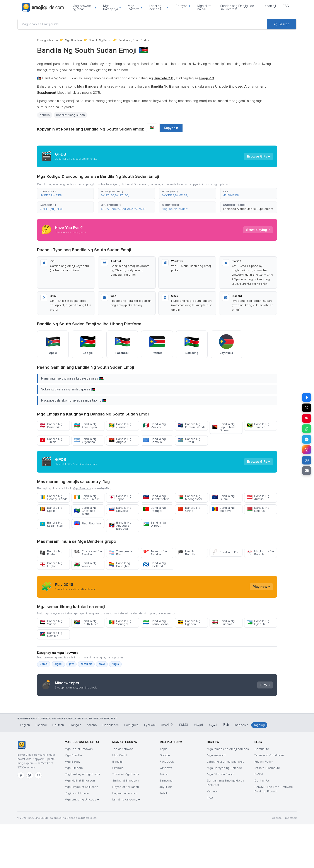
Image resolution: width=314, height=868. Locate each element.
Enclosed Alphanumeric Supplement (248, 209)
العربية (213, 769)
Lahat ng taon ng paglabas (225, 805)
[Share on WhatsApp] (307, 429)
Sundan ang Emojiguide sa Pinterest (237, 8)
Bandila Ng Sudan (51, 623)
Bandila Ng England (51, 565)
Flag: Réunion (87, 523)
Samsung (166, 824)
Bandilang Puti (226, 552)
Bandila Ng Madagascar (190, 498)
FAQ (286, 6)
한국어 (198, 769)
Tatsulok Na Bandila (155, 553)
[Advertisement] (157, 734)
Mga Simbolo (74, 811)
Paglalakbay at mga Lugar (82, 818)
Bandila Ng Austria (258, 498)
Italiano (92, 769)
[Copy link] (307, 460)
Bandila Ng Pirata (51, 553)
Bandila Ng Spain (51, 509)
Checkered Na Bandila (88, 553)
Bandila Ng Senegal (120, 623)
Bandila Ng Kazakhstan (51, 524)
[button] (65, 194)
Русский (150, 769)
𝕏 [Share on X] (307, 408)
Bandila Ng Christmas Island (85, 511)
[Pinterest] (38, 819)
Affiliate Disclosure (267, 811)
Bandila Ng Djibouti (154, 524)
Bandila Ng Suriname (223, 623)
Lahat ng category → (126, 843)
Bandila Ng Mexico (154, 426)
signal (58, 664)
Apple (164, 793)
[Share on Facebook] (307, 397)
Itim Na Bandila (186, 553)
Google (165, 799)
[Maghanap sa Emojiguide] (142, 24)
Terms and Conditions (269, 799)
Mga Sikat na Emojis (221, 818)
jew (71, 664)
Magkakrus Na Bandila (260, 553)
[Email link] (307, 471)
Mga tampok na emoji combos (228, 793)
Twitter (164, 818)
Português (131, 769)
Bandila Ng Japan (120, 498)
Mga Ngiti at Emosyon (80, 824)
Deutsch (58, 769)
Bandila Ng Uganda (189, 623)
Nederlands (111, 769)
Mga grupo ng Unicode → (82, 843)
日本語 (184, 769)
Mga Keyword (216, 799)
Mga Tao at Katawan (79, 793)
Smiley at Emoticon (125, 824)
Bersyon (183, 6)
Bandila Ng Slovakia (120, 509)
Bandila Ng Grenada (120, 426)
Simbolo (118, 811)
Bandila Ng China (189, 509)
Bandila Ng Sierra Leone (156, 623)
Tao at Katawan (123, 793)
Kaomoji (270, 6)
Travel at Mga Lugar (126, 818)
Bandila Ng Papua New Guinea (224, 427)
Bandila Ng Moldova (223, 509)
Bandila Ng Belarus (258, 509)
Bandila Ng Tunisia (51, 440)
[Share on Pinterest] (307, 418)
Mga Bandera (73, 40)
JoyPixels (166, 830)
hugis (115, 664)
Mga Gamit (120, 799)
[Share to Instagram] (307, 450)
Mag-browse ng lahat (84, 8)
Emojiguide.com (47, 40)
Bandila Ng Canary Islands (53, 498)
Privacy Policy (264, 805)
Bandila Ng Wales (85, 565)
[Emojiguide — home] (43, 8)
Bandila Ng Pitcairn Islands (191, 426)
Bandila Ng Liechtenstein (156, 498)
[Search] (282, 24)
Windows (166, 811)
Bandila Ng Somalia (154, 440)
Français (75, 769)
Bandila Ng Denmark (51, 426)
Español (41, 769)
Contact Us (262, 824)
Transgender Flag (121, 553)
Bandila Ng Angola (120, 440)
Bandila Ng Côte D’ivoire (87, 498)
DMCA (259, 818)
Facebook (167, 805)
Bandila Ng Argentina (85, 440)
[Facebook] (21, 819)
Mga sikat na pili (204, 8)
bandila (45, 115)
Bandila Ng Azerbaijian (85, 426)
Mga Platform (135, 8)
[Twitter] (30, 819)
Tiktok (164, 837)
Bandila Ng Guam (223, 498)
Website (277, 862)
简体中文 (167, 769)
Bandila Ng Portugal (154, 509)
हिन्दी (226, 769)
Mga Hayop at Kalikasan (81, 830)
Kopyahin (171, 128)
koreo (44, 664)
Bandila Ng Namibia (51, 634)
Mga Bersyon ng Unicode (224, 811)
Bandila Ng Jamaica (258, 426)
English (25, 769)
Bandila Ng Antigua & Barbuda (120, 526)
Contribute (262, 793)
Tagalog (259, 769)
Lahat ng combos (159, 8)
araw (102, 664)
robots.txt (291, 862)
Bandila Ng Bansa (100, 40)
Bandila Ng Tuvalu (189, 440)
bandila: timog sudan (71, 115)
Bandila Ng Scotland (154, 565)
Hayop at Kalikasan (126, 830)
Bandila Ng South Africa (86, 623)
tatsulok (86, 664)
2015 (96, 93)
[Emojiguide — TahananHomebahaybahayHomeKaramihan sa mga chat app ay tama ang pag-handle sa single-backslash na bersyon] (21, 789)
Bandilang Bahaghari (119, 565)
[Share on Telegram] (307, 439)
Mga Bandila (73, 799)
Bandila (117, 805)
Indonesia (241, 769)
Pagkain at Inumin (77, 837)
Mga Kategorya (112, 8)
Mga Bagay (73, 805)
